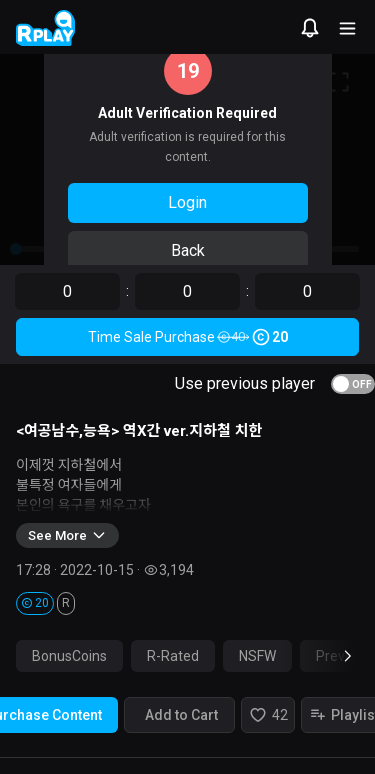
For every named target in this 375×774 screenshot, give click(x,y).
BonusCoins (69, 656)
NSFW (257, 656)
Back (188, 250)
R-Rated (173, 656)
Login (187, 202)
